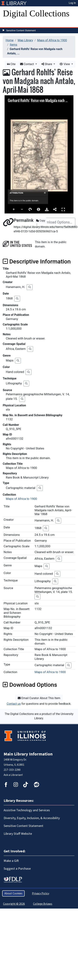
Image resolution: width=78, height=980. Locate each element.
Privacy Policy (41, 893)
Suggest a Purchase (17, 869)
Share (47, 64)
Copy (41, 221)
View (65, 64)
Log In (72, 3)
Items (14, 45)
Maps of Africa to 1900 (52, 40)
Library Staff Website (18, 834)
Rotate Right (30, 209)
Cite (11, 64)
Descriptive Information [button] (37, 261)
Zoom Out (22, 209)
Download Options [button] (30, 685)
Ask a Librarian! (13, 775)
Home (10, 40)
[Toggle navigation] (8, 24)
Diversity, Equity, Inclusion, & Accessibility (32, 818)
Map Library (25, 40)
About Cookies (13, 893)
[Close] (45, 193)
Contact (27, 64)
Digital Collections (36, 13)
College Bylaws (43, 904)
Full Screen (63, 209)
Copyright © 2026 (14, 904)
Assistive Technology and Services (27, 810)
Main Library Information (28, 754)
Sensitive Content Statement (21, 30)
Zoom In (14, 209)
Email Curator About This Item (39, 698)
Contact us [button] (14, 704)
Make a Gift (11, 861)
